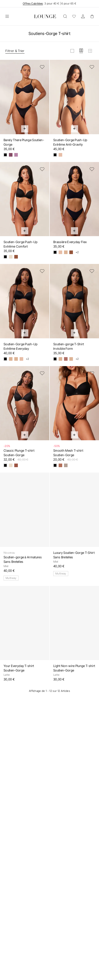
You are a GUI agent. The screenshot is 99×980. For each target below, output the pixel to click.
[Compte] (83, 16)
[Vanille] (66, 252)
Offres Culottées (33, 3)
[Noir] (5, 155)
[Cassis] (16, 155)
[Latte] (11, 257)
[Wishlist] (74, 16)
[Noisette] (60, 465)
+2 (77, 252)
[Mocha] (16, 257)
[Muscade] (66, 359)
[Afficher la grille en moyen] (81, 51)
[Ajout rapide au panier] (25, 129)
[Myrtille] (11, 155)
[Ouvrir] (7, 16)
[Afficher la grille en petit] (90, 51)
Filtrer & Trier (15, 51)
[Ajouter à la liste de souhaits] (42, 67)
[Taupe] (66, 465)
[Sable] (16, 359)
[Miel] (60, 155)
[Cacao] (71, 252)
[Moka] (16, 465)
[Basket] (92, 16)
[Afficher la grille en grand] (72, 51)
